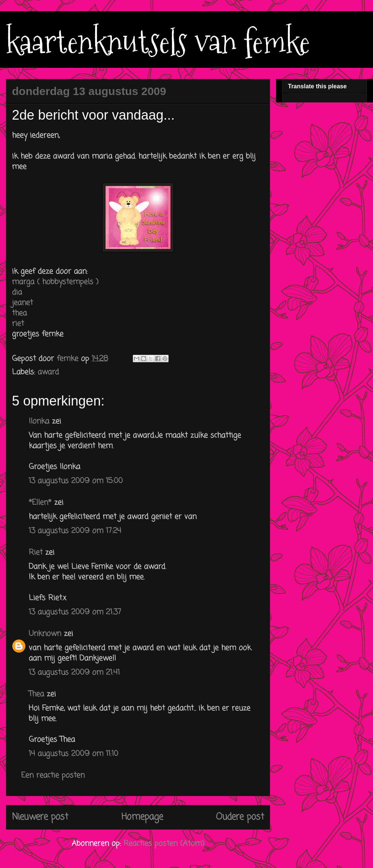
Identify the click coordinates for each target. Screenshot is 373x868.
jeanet (22, 303)
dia (17, 292)
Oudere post (240, 817)
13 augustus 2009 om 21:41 (74, 673)
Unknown (45, 634)
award (48, 372)
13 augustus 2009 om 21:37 (75, 612)
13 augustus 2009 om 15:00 (76, 481)
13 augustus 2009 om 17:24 (75, 531)
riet (18, 324)
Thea (36, 694)
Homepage (142, 817)
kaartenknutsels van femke (158, 42)
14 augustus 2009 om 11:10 (73, 754)
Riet (36, 553)
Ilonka (39, 421)
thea (19, 313)
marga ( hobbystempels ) (55, 282)
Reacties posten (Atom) (164, 844)
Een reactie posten (53, 775)
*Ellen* (40, 503)
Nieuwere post (40, 817)
